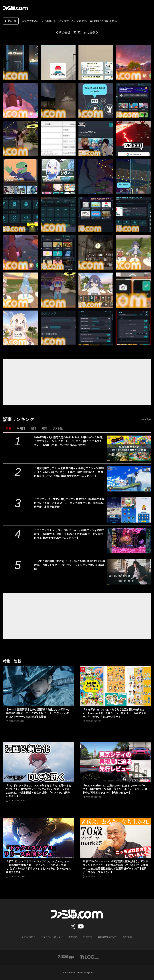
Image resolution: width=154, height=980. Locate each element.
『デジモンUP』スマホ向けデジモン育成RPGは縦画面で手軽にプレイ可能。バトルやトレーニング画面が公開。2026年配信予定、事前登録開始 (69, 503)
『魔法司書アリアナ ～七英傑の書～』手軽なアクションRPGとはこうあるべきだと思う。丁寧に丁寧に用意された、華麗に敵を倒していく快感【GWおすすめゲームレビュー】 (69, 472)
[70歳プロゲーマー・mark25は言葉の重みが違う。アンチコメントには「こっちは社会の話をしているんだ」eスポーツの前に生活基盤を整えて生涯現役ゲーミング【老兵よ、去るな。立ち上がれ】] (115, 838)
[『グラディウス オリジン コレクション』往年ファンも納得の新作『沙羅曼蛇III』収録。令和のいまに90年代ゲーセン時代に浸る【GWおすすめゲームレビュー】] (129, 541)
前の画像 (65, 32)
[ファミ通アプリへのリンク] (66, 957)
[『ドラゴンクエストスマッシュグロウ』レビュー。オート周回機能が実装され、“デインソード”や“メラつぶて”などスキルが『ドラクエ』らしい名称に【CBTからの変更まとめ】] (39, 838)
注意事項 (88, 937)
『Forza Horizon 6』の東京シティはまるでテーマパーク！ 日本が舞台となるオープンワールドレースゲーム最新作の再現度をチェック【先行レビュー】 (115, 789)
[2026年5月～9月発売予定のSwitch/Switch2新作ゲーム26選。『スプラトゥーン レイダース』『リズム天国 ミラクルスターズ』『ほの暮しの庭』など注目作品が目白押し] (129, 448)
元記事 (10, 21)
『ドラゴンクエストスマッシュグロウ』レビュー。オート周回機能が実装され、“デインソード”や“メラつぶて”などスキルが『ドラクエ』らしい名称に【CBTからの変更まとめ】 (38, 867)
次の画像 (89, 32)
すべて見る (146, 419)
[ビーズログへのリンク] (89, 957)
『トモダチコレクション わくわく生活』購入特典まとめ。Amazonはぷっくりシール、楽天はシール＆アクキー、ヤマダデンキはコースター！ (114, 713)
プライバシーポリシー (52, 937)
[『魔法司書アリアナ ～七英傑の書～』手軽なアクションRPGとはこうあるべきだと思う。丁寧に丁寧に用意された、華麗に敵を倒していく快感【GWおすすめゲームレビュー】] (129, 479)
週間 (33, 428)
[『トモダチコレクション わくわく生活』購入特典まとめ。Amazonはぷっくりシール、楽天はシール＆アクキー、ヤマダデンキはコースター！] (115, 686)
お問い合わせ (29, 937)
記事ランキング (19, 419)
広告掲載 (127, 937)
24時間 (21, 428)
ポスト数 (58, 428)
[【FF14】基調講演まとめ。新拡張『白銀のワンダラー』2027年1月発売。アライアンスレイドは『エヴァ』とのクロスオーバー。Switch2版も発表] (39, 686)
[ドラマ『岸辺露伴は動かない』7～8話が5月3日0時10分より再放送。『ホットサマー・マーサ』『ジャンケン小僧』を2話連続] (129, 572)
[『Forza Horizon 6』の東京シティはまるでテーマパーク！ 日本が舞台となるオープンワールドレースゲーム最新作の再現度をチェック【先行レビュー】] (115, 762)
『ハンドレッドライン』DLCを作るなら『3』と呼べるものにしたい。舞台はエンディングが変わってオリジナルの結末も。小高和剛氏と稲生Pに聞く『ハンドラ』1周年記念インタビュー (38, 791)
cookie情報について (108, 937)
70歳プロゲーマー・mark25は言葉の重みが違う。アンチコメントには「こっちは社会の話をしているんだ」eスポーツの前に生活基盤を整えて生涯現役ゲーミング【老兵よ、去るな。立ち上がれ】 (115, 867)
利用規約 (73, 937)
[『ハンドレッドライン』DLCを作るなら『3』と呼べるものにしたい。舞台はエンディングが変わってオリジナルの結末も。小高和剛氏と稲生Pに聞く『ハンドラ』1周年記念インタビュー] (39, 762)
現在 (8, 428)
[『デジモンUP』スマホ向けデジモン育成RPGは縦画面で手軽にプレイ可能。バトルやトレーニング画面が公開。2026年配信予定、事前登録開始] (129, 510)
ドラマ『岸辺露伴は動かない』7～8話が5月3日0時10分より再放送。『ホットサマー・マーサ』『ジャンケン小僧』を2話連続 (70, 565)
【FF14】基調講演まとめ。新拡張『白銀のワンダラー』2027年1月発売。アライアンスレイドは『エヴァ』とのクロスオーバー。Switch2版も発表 (38, 713)
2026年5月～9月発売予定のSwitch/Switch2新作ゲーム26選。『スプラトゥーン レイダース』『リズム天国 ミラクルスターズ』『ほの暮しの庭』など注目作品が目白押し (69, 441)
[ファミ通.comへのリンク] (15, 8)
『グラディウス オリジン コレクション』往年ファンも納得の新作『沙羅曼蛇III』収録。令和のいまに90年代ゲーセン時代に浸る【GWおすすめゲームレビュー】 (69, 534)
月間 (44, 428)
